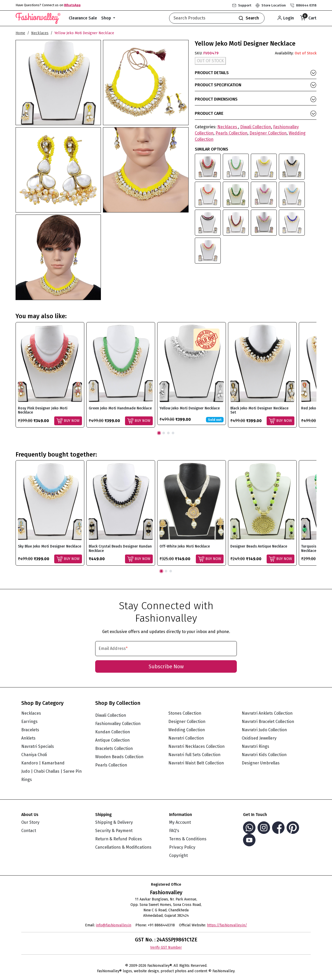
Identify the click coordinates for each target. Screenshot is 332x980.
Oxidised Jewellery (259, 738)
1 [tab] (159, 433)
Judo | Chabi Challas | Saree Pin (51, 771)
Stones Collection (185, 713)
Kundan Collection (113, 732)
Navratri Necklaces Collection (196, 746)
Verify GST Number (166, 947)
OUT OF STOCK (210, 61)
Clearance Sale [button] (83, 18)
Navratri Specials (38, 746)
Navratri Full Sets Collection (194, 755)
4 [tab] (173, 433)
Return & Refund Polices (119, 839)
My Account (180, 822)
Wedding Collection (187, 730)
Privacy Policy (182, 847)
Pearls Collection (231, 133)
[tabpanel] (50, 375)
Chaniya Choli (34, 755)
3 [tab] (168, 433)
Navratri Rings (255, 746)
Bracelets (30, 730)
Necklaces (40, 33)
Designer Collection (268, 133)
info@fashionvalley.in (114, 925)
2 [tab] (164, 433)
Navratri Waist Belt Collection (196, 763)
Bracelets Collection (114, 748)
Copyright (178, 855)
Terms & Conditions (188, 839)
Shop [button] (107, 18)
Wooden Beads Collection (119, 757)
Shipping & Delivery (114, 822)
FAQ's (174, 831)
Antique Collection (112, 740)
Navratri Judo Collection (264, 730)
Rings (27, 780)
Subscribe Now (166, 666)
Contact (29, 831)
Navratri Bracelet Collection (268, 722)
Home (20, 33)
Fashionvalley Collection (118, 724)
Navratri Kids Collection (264, 755)
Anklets (28, 738)
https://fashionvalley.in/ (227, 925)
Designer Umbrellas (261, 763)
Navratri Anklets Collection (267, 713)
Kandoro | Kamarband (43, 763)
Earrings (29, 722)
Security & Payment (114, 831)
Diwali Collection (256, 127)
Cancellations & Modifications (123, 847)
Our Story (30, 822)
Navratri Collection (186, 738)
